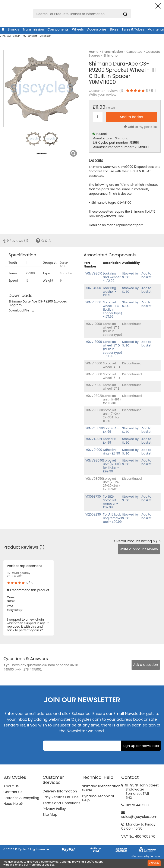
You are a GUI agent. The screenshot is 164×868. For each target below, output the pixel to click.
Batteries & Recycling (21, 798)
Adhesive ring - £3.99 (111, 452)
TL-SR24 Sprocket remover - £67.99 (111, 502)
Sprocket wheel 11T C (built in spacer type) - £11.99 (113, 309)
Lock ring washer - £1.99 (110, 292)
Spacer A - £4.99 (111, 430)
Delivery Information (60, 791)
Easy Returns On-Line (61, 797)
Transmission (33, 29)
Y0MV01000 (94, 450)
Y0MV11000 (93, 302)
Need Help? (13, 804)
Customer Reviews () (106, 91)
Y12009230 (93, 514)
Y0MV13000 (94, 342)
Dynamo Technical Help (98, 798)
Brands (13, 29)
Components (58, 29)
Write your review (103, 95)
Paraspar (155, 856)
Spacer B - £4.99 (111, 441)
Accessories (97, 29)
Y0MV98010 (94, 273)
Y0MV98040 (94, 460)
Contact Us (13, 792)
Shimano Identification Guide (101, 788)
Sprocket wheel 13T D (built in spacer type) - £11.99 (113, 349)
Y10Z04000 (93, 288)
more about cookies (42, 865)
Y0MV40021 (94, 439)
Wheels (78, 29)
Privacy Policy (54, 809)
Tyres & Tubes (133, 29)
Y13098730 (93, 497)
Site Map (50, 815)
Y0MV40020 (94, 428)
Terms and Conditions (61, 803)
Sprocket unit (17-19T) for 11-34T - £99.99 (112, 466)
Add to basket (146, 275)
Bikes (114, 29)
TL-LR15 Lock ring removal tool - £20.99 (112, 518)
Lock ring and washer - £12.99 (112, 277)
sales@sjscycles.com (139, 817)
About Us (11, 786)
